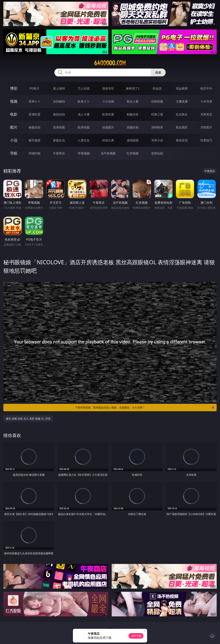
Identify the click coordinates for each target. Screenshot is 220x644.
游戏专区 (108, 88)
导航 (14, 153)
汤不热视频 (108, 153)
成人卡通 (84, 114)
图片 (14, 127)
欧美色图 (84, 127)
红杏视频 (133, 153)
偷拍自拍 (59, 114)
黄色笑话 (182, 140)
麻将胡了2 (133, 88)
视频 (14, 101)
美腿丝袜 (133, 127)
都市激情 (35, 140)
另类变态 (206, 114)
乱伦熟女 (182, 114)
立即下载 (136, 636)
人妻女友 (84, 140)
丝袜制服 (157, 101)
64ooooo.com (110, 63)
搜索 (158, 72)
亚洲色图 (59, 127)
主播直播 (182, 101)
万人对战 (84, 88)
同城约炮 (35, 153)
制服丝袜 (133, 114)
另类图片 (206, 127)
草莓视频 (84, 153)
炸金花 (157, 88)
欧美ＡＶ (84, 101)
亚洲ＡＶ (35, 101)
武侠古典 (108, 140)
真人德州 (59, 88)
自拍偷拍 (59, 101)
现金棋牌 (182, 88)
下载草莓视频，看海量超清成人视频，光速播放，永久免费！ (145, 408)
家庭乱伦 (59, 140)
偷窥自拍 (35, 127)
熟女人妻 (133, 101)
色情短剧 (157, 153)
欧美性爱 (108, 114)
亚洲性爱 (35, 114)
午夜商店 (59, 153)
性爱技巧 (206, 140)
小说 (14, 140)
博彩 (14, 88)
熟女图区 (182, 127)
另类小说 (157, 140)
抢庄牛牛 (206, 88)
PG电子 (34, 88)
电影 (14, 114)
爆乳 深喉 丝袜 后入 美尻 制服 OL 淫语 (28, 419)
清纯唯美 (157, 127)
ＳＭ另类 (206, 101)
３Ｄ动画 (108, 101)
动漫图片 (108, 127)
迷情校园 (133, 140)
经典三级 (157, 114)
